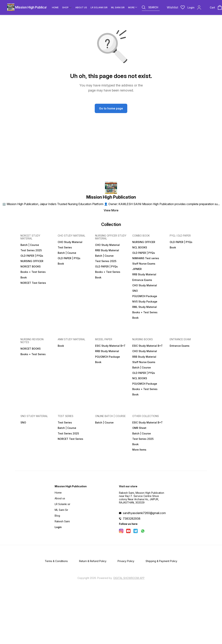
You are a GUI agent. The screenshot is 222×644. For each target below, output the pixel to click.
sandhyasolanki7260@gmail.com (144, 513)
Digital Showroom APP (129, 578)
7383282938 (132, 519)
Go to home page (111, 108)
